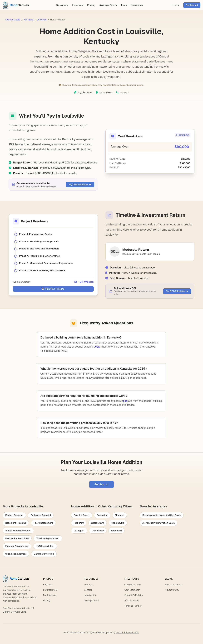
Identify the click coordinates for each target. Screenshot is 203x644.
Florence (120, 515)
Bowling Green (82, 515)
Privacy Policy (172, 590)
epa (97, 347)
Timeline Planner (133, 606)
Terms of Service (173, 585)
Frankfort (79, 523)
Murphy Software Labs (14, 612)
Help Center (90, 595)
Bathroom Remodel (41, 515)
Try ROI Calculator (177, 291)
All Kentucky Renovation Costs (158, 523)
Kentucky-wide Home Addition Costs (162, 515)
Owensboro (98, 531)
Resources (137, 5)
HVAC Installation (45, 546)
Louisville (42, 20)
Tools (124, 5)
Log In (176, 5)
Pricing (91, 5)
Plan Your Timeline (53, 289)
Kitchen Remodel (14, 515)
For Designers (50, 590)
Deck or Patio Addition (17, 538)
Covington (102, 515)
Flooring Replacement (17, 546)
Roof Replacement (43, 523)
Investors (78, 5)
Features (48, 585)
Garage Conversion (44, 554)
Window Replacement (48, 538)
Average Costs (108, 5)
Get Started (192, 5)
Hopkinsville (118, 523)
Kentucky (29, 20)
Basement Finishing (16, 523)
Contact (88, 590)
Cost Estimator (132, 590)
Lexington (79, 531)
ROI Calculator (132, 601)
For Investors (50, 595)
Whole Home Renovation (18, 531)
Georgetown (98, 523)
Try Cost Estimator (80, 185)
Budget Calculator (134, 595)
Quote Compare (132, 585)
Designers (62, 5)
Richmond (116, 531)
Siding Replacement (16, 554)
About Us (89, 585)
